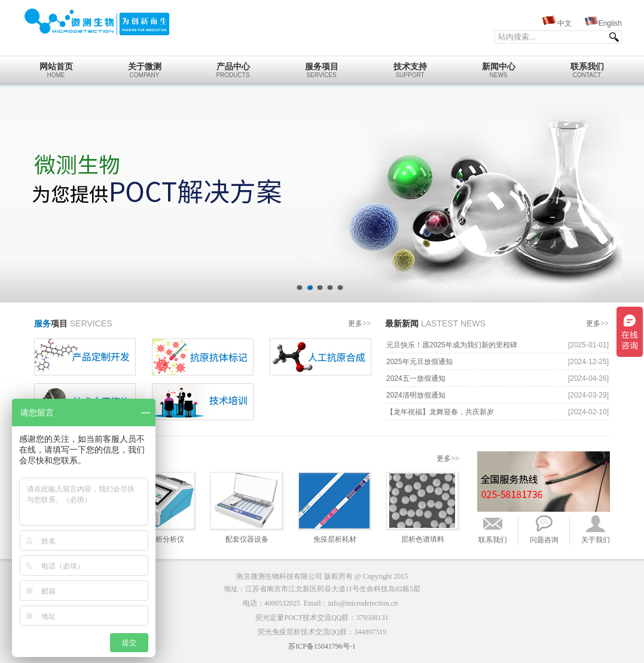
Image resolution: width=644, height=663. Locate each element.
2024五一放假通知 (416, 378)
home (56, 67)
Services (321, 67)
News (498, 67)
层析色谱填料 (423, 539)
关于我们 (596, 540)
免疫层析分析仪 (159, 539)
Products (233, 67)
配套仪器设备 (247, 539)
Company (144, 67)
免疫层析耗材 (335, 539)
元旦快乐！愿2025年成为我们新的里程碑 (452, 345)
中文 (564, 23)
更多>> (359, 323)
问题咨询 (544, 540)
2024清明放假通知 (416, 395)
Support (410, 67)
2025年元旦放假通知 (419, 362)
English (610, 23)
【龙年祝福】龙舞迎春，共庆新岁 (440, 412)
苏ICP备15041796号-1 (322, 646)
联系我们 (493, 540)
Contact (587, 67)
